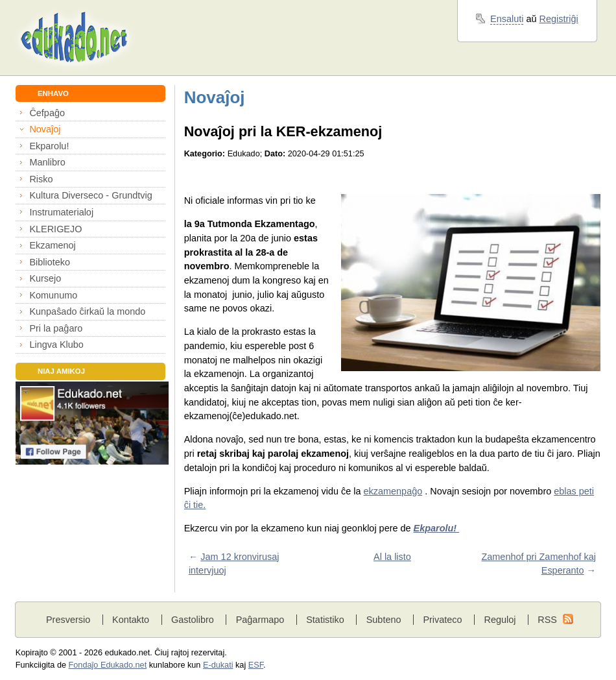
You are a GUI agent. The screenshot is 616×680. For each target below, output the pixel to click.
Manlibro (47, 162)
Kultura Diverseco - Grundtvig (90, 195)
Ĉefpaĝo (47, 113)
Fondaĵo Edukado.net (108, 665)
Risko (41, 179)
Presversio (68, 620)
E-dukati (218, 665)
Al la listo (392, 557)
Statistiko (325, 620)
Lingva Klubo (56, 345)
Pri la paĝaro (56, 328)
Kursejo (45, 278)
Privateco (442, 620)
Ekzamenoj (52, 245)
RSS (547, 620)
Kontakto (131, 620)
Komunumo (53, 295)
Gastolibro (193, 620)
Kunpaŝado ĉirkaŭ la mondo (87, 311)
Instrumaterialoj (61, 212)
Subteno (384, 620)
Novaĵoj (45, 129)
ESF (256, 665)
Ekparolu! (49, 146)
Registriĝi (559, 19)
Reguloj (500, 620)
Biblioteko (50, 262)
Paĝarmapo (260, 620)
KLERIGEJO (55, 229)
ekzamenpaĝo (393, 491)
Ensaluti (507, 19)
